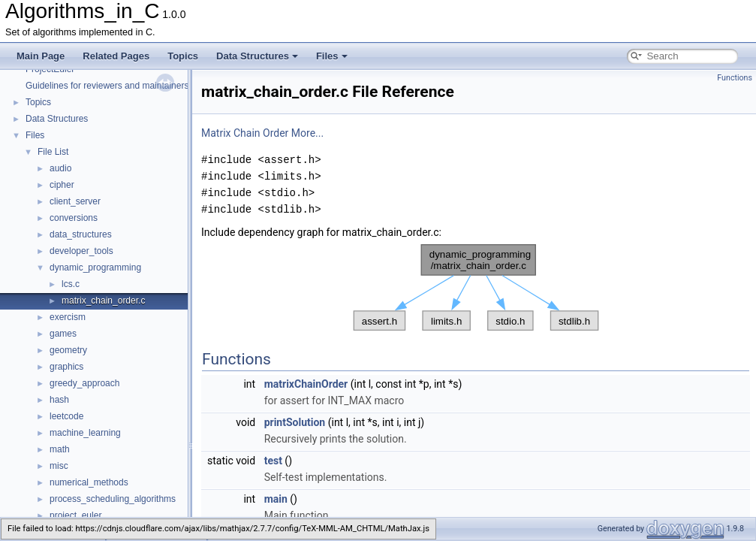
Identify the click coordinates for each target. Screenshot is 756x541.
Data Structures (257, 56)
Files (332, 56)
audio (60, 168)
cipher (62, 185)
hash (59, 400)
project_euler (75, 515)
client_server (75, 201)
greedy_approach (84, 383)
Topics (183, 56)
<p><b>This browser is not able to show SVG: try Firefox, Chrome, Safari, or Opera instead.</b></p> (476, 288)
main (276, 499)
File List (53, 152)
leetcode (66, 416)
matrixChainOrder (306, 384)
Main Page (41, 56)
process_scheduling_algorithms (113, 499)
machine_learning (85, 433)
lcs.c (71, 284)
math (60, 449)
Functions (735, 78)
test (273, 461)
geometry (68, 350)
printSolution (295, 422)
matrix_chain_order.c (103, 301)
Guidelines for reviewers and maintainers (107, 86)
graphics (66, 367)
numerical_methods (89, 482)
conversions (74, 218)
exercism (68, 317)
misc (59, 466)
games (63, 334)
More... (307, 133)
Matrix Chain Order (245, 133)
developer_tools (81, 251)
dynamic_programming (95, 267)
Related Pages (116, 56)
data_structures (81, 234)
